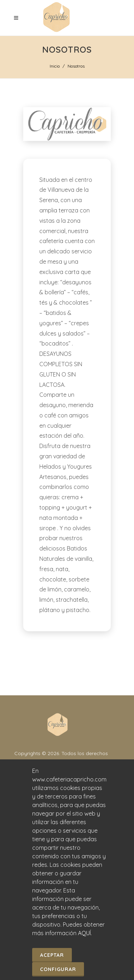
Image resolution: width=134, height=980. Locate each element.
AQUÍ (84, 933)
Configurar (58, 969)
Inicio (55, 66)
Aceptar (52, 955)
